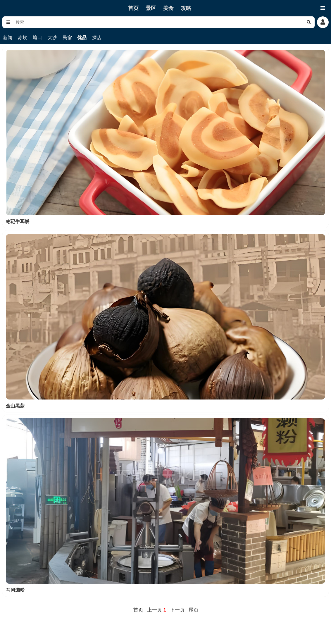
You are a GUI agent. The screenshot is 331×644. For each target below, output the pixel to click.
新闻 (8, 38)
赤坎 (23, 38)
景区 (151, 8)
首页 (133, 8)
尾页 (194, 610)
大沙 (52, 38)
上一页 (155, 610)
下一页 (177, 610)
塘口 (37, 38)
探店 (97, 38)
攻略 (186, 8)
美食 (168, 8)
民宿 (67, 38)
